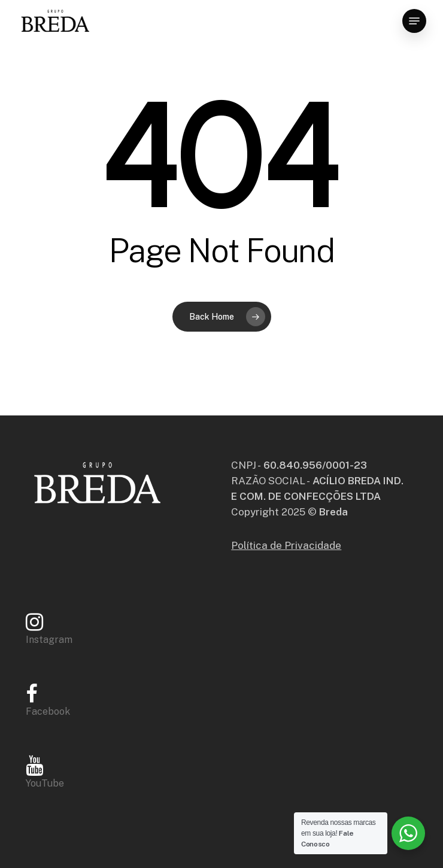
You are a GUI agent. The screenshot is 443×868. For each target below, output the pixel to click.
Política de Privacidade (286, 545)
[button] (414, 21)
